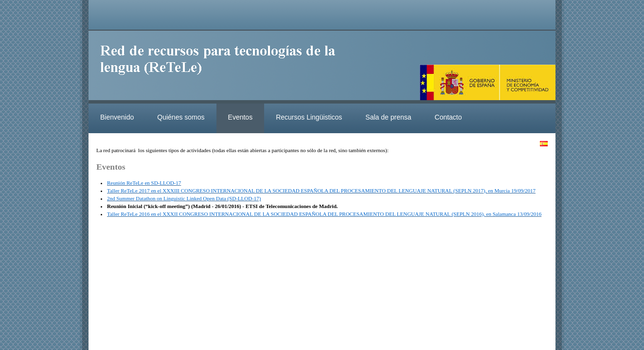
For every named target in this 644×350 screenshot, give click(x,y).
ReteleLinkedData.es (222, 67)
